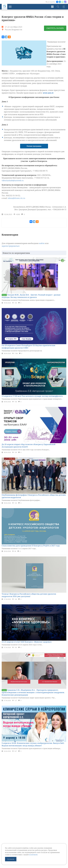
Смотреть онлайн (55, 28)
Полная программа (34, 149)
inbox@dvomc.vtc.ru (16, 201)
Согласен (11, 859)
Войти (64, 7)
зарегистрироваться (11, 249)
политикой (33, 855)
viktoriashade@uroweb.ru (13, 183)
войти (42, 246)
